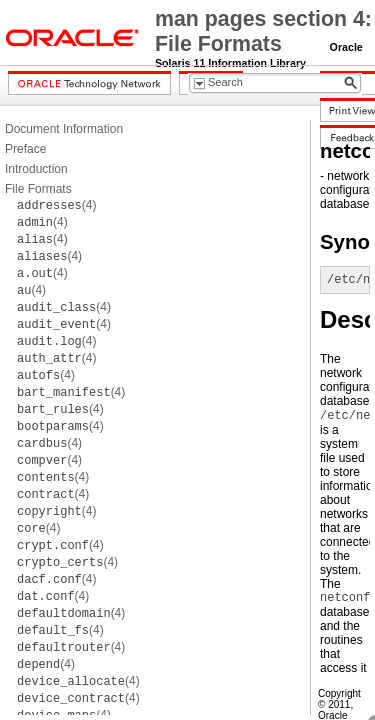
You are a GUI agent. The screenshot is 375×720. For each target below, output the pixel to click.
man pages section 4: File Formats (263, 31)
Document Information (64, 129)
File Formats (38, 189)
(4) (56, 205)
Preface (25, 149)
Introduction (36, 169)
